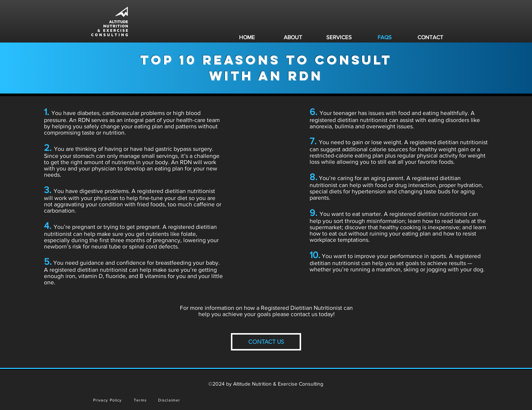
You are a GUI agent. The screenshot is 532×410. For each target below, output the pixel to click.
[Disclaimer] (170, 400)
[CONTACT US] (266, 342)
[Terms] (141, 400)
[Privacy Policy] (108, 400)
